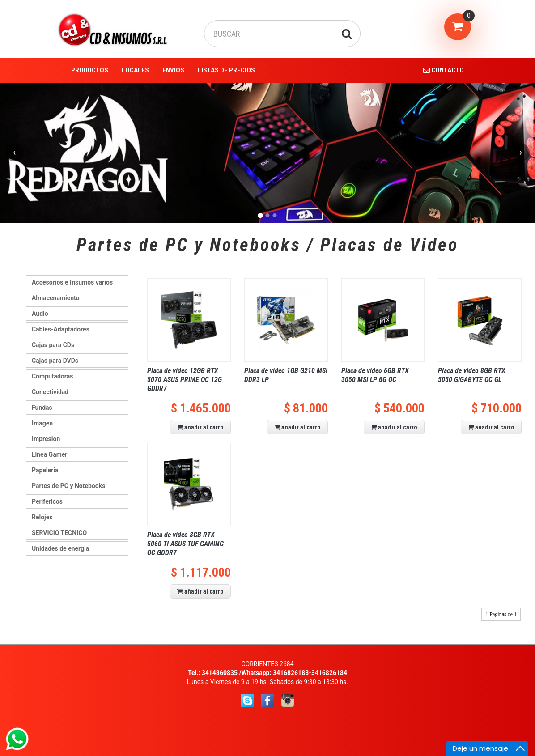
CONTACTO (444, 70)
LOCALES (135, 70)
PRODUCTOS (90, 70)
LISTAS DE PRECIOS (226, 70)
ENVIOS (173, 70)
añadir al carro (200, 427)
